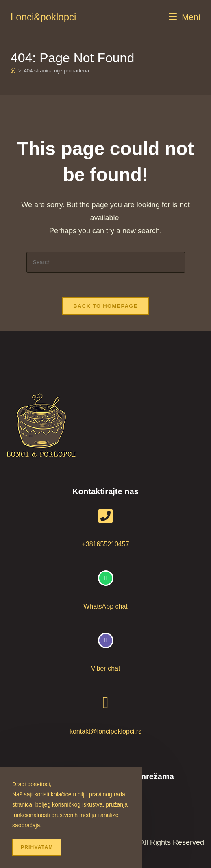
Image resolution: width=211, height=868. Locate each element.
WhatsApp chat (105, 606)
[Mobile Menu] (185, 17)
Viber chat (106, 668)
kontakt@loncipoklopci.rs (105, 731)
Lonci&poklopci (43, 17)
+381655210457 (105, 544)
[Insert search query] (106, 262)
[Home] (13, 71)
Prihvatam (37, 847)
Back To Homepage (105, 306)
